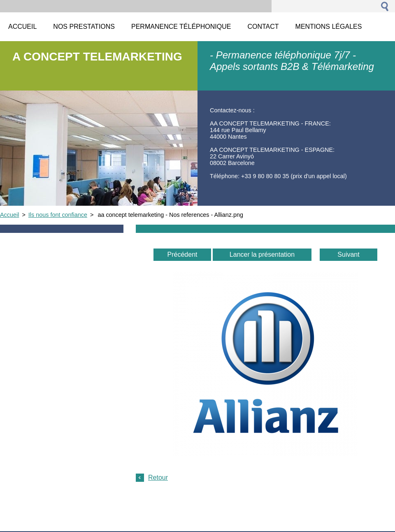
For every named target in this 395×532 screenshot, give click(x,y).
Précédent (182, 254)
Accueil (9, 215)
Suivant (348, 254)
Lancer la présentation (262, 254)
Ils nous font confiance (58, 215)
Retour (158, 477)
